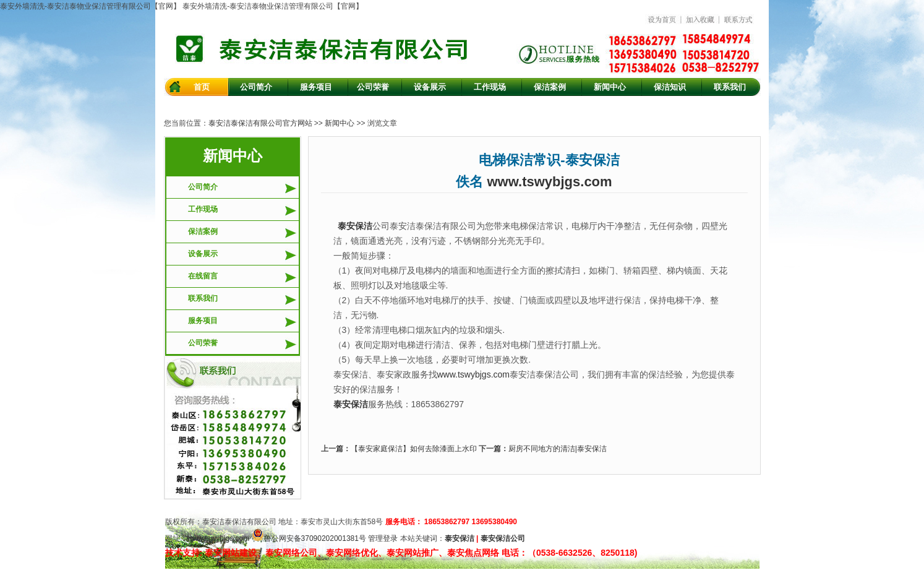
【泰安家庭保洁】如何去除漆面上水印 (414, 449)
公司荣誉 (203, 343)
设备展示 (203, 254)
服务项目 (203, 321)
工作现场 (203, 209)
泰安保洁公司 (503, 538)
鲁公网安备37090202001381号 (309, 538)
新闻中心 (340, 123)
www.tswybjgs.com (550, 182)
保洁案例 (203, 231)
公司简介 (203, 187)
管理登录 (383, 538)
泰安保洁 (460, 538)
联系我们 (203, 298)
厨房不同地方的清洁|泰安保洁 (558, 449)
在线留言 (203, 276)
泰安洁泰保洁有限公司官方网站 (260, 123)
